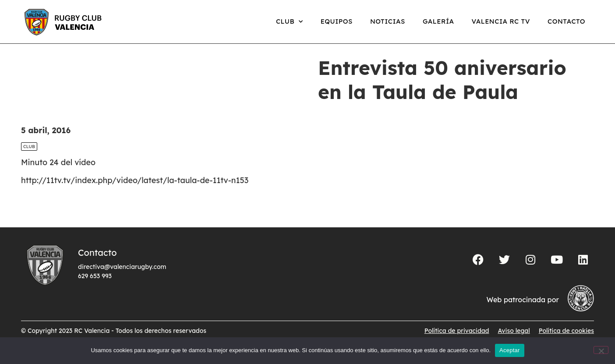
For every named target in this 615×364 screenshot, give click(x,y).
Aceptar (510, 350)
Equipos (337, 21)
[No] (601, 350)
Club (290, 22)
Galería (438, 21)
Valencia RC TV (501, 21)
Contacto (566, 21)
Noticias (388, 21)
